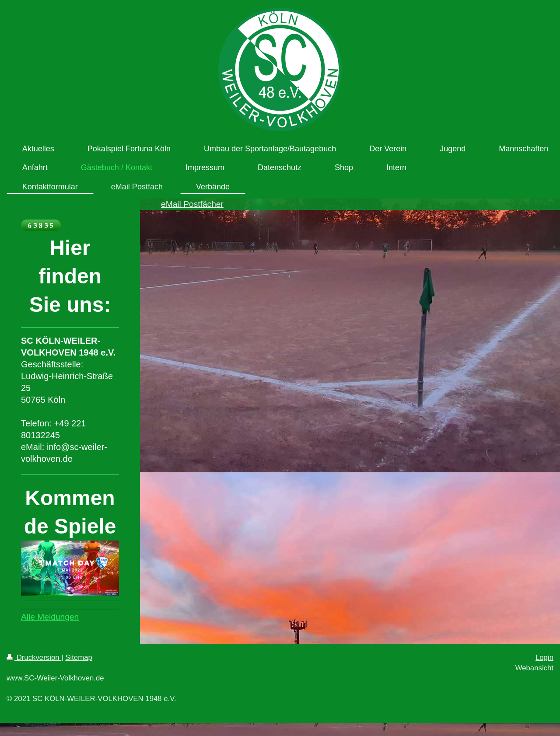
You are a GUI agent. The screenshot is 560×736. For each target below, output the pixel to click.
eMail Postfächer (192, 204)
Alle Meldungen (50, 617)
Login (544, 658)
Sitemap (79, 658)
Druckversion (34, 658)
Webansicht (534, 668)
